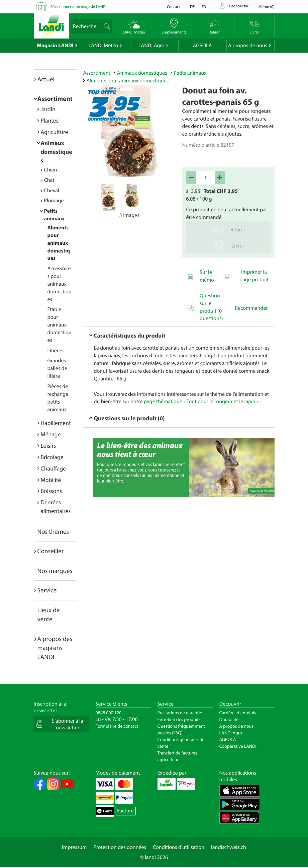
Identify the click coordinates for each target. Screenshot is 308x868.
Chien (51, 170)
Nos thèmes (53, 531)
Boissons (52, 491)
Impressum (74, 847)
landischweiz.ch (229, 847)
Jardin (48, 109)
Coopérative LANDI (238, 746)
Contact (173, 7)
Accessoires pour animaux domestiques (60, 284)
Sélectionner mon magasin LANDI (79, 7)
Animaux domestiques (57, 152)
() (267, 7)
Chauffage (54, 468)
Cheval (52, 191)
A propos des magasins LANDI (55, 648)
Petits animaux (190, 73)
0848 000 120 (109, 713)
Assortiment (55, 98)
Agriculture (55, 132)
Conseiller (51, 551)
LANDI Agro (151, 46)
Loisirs (48, 446)
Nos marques (55, 571)
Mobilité (51, 480)
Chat (49, 180)
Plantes (50, 120)
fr (204, 7)
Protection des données (120, 847)
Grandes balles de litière (57, 368)
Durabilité (229, 719)
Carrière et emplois (238, 713)
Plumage (54, 201)
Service (47, 590)
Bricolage (52, 457)
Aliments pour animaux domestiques (59, 243)
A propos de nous (248, 46)
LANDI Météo (104, 46)
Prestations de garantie (180, 713)
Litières (56, 351)
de (192, 7)
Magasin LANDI (55, 46)
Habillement (56, 423)
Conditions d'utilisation (179, 847)
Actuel (46, 79)
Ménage (51, 434)
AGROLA (202, 46)
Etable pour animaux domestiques (60, 325)
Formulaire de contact (117, 726)
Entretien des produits (179, 719)
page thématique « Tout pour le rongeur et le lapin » (201, 402)
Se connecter (238, 6)
